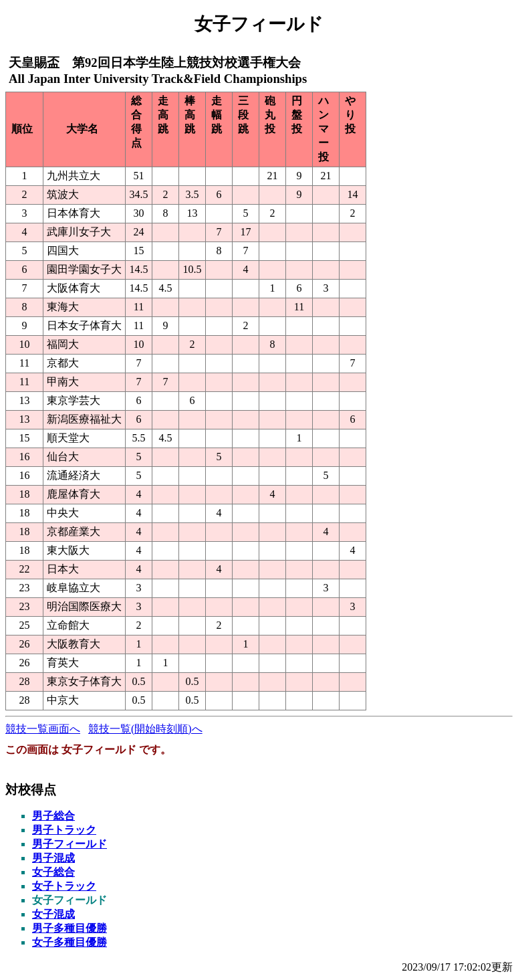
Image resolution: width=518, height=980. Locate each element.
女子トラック (64, 886)
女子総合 (53, 872)
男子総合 (53, 816)
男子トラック (64, 830)
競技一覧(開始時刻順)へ (145, 729)
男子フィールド (70, 844)
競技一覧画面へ (43, 729)
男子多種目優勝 (70, 928)
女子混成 (53, 914)
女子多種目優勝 (70, 942)
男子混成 (53, 858)
